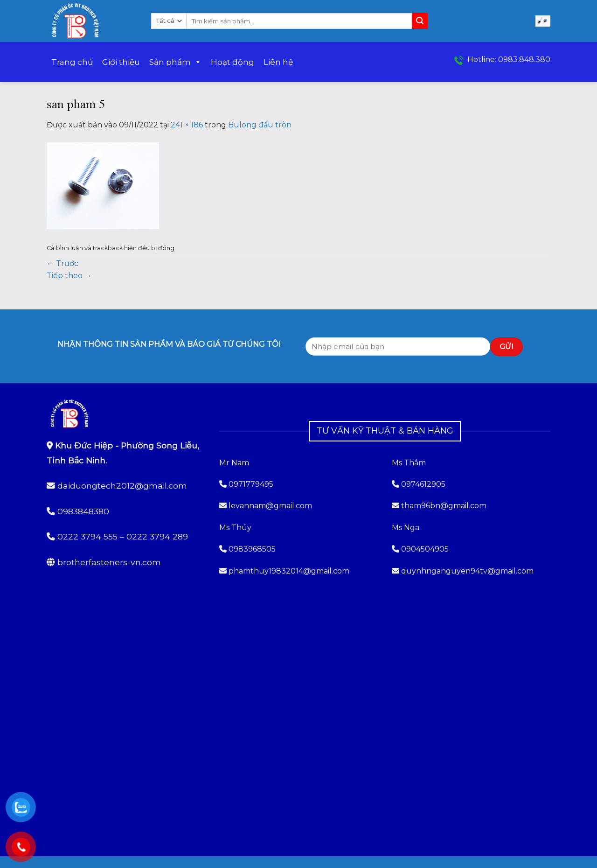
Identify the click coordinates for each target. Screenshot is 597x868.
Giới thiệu (121, 62)
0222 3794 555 (87, 536)
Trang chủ (72, 62)
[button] (543, 21)
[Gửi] (420, 21)
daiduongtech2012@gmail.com (122, 486)
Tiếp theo (69, 276)
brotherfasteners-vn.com (109, 562)
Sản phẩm (175, 62)
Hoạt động (233, 62)
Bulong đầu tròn (260, 125)
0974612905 (423, 484)
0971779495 (246, 484)
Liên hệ (278, 62)
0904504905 (425, 549)
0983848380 (83, 511)
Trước (62, 263)
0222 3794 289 (157, 536)
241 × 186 (187, 125)
